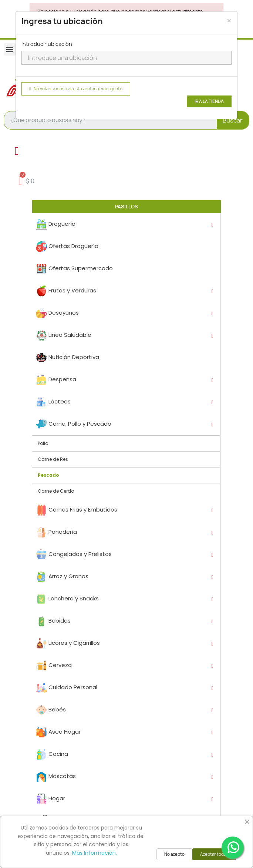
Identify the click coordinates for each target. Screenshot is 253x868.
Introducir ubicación (47, 44)
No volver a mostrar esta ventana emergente (76, 89)
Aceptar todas (214, 854)
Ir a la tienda (209, 101)
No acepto (174, 854)
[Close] (229, 21)
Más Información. (95, 853)
